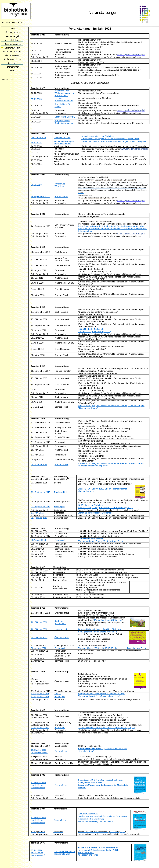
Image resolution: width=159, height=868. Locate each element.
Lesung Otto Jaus (62, 137)
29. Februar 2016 (39, 465)
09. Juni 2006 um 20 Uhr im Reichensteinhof (38, 853)
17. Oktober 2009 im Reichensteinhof (39, 751)
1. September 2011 (40, 694)
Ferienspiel (59, 506)
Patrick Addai (60, 492)
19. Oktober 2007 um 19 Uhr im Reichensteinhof (39, 820)
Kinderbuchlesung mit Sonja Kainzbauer (64, 142)
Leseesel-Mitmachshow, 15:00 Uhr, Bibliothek (100, 629)
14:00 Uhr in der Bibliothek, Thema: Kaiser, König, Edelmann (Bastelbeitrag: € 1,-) (106, 506)
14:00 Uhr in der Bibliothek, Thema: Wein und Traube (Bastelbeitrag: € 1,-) (101, 540)
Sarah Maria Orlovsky (65, 117)
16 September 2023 (40, 196)
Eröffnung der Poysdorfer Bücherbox (95, 513)
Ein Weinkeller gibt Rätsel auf (108, 620)
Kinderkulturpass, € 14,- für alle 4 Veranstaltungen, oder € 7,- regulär (114, 141)
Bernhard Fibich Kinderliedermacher (64, 122)
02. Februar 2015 (39, 518)
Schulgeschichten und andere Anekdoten (98, 632)
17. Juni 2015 (37, 513)
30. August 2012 (39, 648)
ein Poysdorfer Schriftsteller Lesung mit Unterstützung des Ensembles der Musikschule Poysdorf (103, 784)
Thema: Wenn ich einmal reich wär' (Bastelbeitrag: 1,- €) (107, 727)
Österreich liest (62, 637)
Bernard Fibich (62, 465)
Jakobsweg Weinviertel (60, 185)
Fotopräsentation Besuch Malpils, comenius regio (101, 694)
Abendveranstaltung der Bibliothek (98, 136)
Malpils (58, 694)
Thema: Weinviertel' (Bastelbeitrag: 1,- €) (99, 696)
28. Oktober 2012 (39, 622)
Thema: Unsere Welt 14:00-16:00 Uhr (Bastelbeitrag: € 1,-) (112, 648)
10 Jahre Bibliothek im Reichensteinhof (65, 853)
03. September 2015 (41, 506)
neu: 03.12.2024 (39, 137)
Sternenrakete (61, 196)
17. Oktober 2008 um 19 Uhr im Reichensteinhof (39, 785)
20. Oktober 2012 (39, 629)
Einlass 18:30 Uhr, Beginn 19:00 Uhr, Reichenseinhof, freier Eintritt (110, 139)
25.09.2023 (36, 185)
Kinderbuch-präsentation (60, 622)
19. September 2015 (41, 492)
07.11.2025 (36, 99)
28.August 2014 (38, 540)
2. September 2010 (40, 727)
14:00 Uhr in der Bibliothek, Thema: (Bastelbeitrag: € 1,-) (95, 330)
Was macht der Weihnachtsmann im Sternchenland (64, 93)
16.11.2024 (36, 142)
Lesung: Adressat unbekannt (64, 99)
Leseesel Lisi (61, 629)
